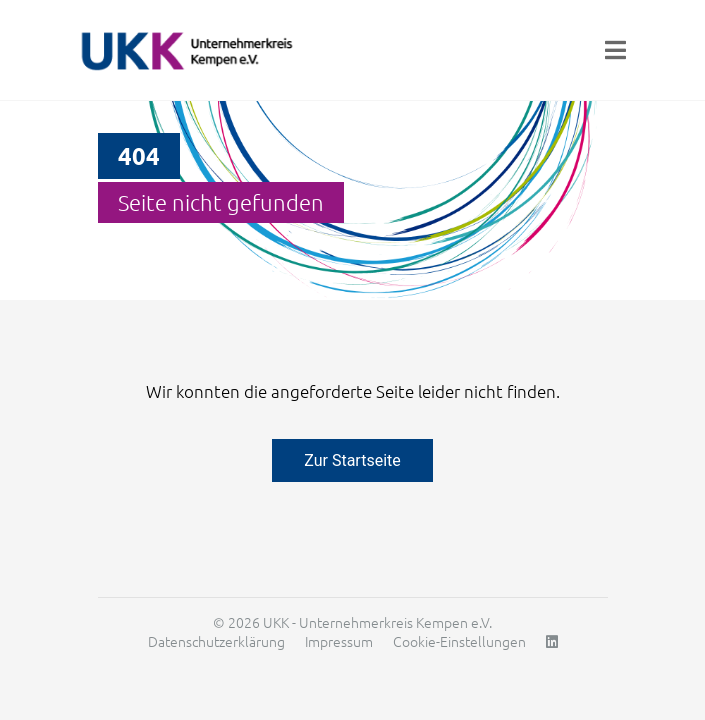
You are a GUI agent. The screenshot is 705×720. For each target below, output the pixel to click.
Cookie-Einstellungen (459, 641)
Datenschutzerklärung (216, 641)
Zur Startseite (352, 460)
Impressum (339, 641)
